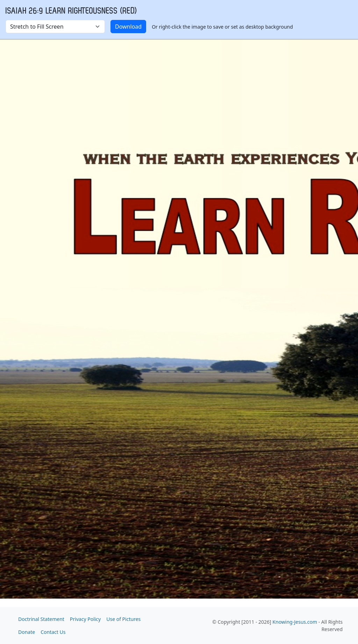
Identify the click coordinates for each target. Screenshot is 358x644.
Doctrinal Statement (41, 619)
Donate (27, 632)
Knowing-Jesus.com (295, 622)
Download (128, 27)
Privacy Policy (85, 619)
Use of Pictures (123, 619)
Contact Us (53, 632)
